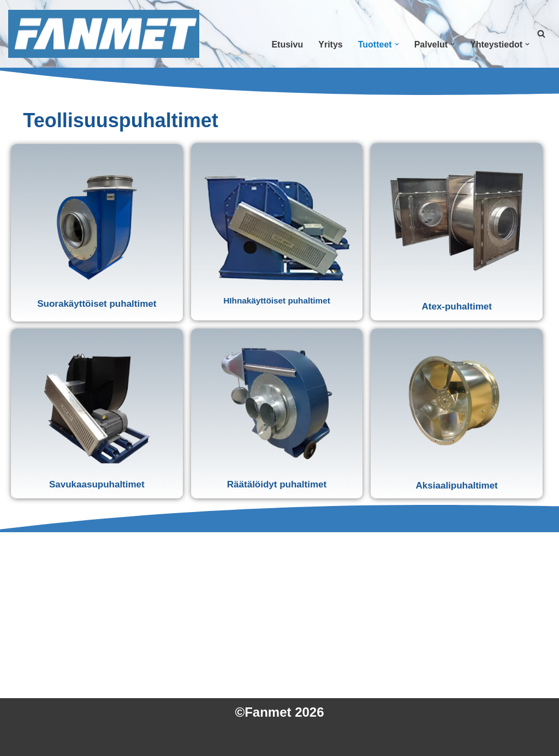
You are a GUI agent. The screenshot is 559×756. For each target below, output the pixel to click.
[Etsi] (541, 34)
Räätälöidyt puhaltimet (277, 484)
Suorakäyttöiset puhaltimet (97, 304)
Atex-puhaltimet (456, 306)
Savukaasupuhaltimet (97, 484)
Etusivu (287, 44)
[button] (397, 44)
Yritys (330, 44)
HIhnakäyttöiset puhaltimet (277, 300)
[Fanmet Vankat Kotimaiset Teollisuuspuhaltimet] (104, 34)
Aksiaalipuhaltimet (457, 486)
